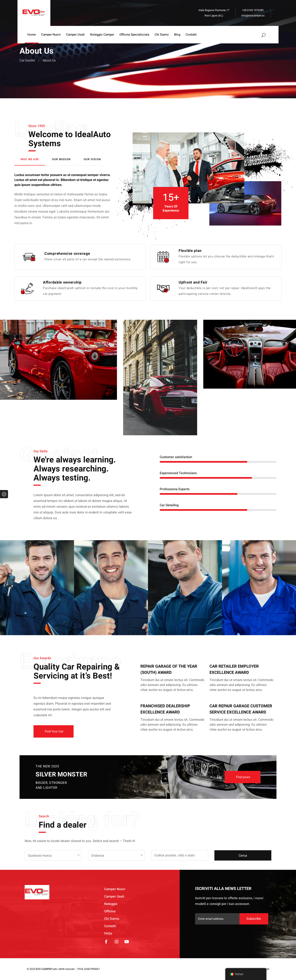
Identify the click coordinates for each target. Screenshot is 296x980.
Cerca (243, 856)
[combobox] (53, 855)
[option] (160, 378)
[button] (54, 731)
